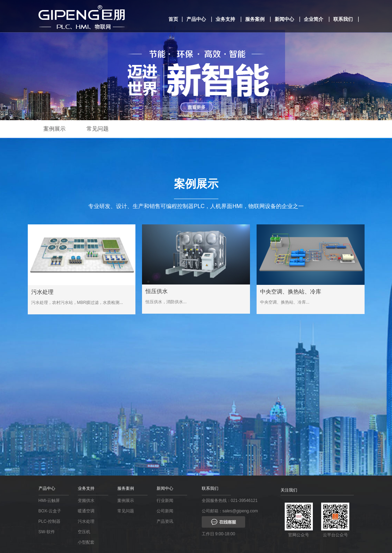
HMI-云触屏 (49, 501)
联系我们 (343, 19)
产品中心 (196, 19)
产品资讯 (165, 521)
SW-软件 (47, 532)
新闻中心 (284, 19)
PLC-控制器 (49, 521)
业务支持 (225, 19)
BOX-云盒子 (50, 511)
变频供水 (86, 501)
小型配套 (86, 542)
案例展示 (55, 129)
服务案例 (255, 19)
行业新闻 (165, 501)
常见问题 (98, 129)
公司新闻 (165, 511)
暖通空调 (86, 511)
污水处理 (86, 521)
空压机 (84, 532)
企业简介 (314, 19)
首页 (173, 19)
